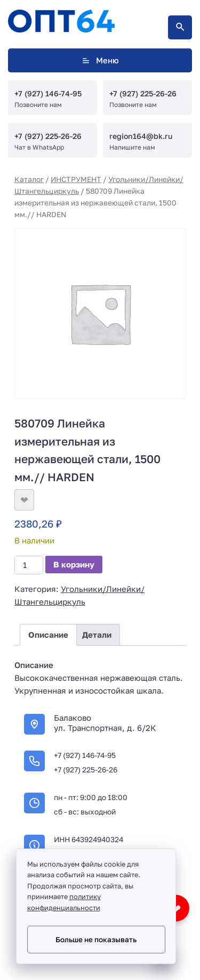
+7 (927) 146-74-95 (48, 93)
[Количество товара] (29, 565)
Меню (100, 60)
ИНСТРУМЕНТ (76, 179)
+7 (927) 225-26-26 (143, 93)
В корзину (74, 564)
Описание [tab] (48, 635)
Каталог (29, 179)
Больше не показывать (96, 940)
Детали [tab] (97, 635)
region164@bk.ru (141, 136)
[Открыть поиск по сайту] (180, 27)
